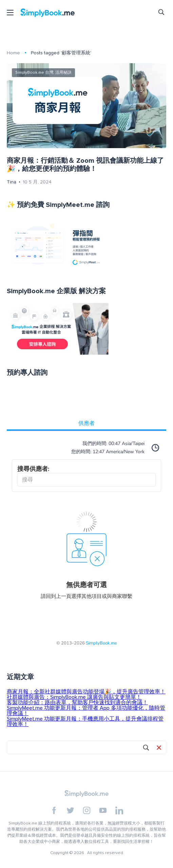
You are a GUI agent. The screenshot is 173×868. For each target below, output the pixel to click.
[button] (159, 748)
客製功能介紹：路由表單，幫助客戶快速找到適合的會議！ (77, 703)
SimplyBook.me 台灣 (34, 73)
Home (13, 53)
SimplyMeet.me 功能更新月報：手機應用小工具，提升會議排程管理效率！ (85, 722)
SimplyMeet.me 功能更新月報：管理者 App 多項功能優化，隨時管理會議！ (86, 711)
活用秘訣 (63, 73)
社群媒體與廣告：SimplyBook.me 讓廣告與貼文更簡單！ (74, 697)
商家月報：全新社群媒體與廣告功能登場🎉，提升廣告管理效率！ (86, 692)
